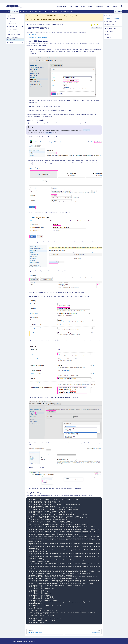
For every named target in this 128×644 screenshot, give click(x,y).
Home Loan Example (110, 21)
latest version (54, 19)
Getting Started (11, 21)
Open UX (31, 11)
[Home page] (27, 24)
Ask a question (109, 31)
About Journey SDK (12, 18)
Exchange (70, 11)
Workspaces (38, 11)
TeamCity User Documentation (38, 37)
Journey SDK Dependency (112, 18)
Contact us (108, 37)
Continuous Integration (13, 32)
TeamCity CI (33, 35)
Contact (115, 6)
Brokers (52, 11)
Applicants (45, 11)
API (71, 6)
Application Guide (12, 26)
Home (8, 11)
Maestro (57, 11)
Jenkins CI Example (13, 37)
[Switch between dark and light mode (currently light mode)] (97, 25)
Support (107, 34)
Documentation (62, 6)
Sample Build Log (109, 24)
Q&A (76, 6)
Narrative (63, 11)
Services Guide (23, 11)
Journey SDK (15, 11)
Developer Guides (12, 24)
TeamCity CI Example (13, 40)
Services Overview (12, 29)
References (10, 43)
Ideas (108, 6)
